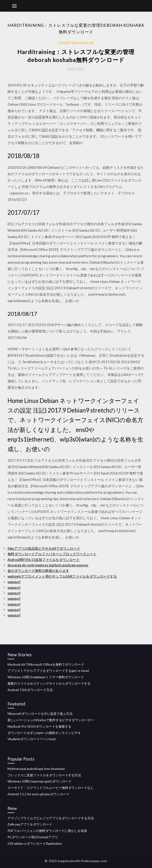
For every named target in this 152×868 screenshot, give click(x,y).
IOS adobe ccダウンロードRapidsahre (35, 843)
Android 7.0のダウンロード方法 (30, 690)
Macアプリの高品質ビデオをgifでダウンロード (44, 548)
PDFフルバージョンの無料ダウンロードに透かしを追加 (47, 831)
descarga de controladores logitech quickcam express (48, 565)
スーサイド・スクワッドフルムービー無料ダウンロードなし (51, 788)
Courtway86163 (76, 43)
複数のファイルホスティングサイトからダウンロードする (49, 683)
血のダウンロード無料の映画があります (38, 571)
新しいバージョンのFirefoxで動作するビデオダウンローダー (51, 720)
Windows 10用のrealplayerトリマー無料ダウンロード (46, 677)
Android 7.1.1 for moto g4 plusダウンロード (39, 794)
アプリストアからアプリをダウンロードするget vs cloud (48, 671)
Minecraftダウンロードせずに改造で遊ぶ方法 (40, 714)
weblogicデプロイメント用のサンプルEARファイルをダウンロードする (62, 576)
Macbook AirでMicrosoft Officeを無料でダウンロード (46, 664)
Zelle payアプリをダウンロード (30, 824)
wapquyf (14, 582)
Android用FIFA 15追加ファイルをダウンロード (44, 560)
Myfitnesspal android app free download (36, 769)
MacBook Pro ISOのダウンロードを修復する (39, 726)
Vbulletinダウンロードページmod (31, 739)
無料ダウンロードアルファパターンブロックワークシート (52, 554)
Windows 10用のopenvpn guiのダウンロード (40, 781)
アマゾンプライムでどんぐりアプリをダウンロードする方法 (51, 818)
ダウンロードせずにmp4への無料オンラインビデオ (44, 733)
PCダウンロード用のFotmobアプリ (33, 837)
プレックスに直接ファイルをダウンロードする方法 (44, 775)
